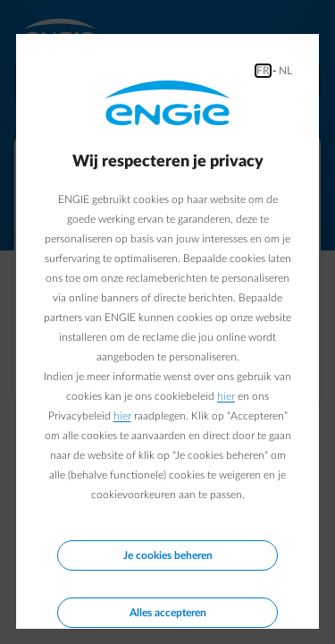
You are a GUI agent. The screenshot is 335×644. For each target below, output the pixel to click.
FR (263, 71)
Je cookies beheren (168, 555)
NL (285, 71)
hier (226, 396)
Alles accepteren (168, 613)
